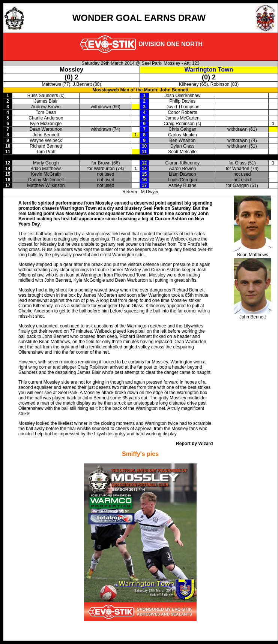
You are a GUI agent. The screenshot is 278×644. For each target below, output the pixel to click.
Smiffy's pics (140, 454)
